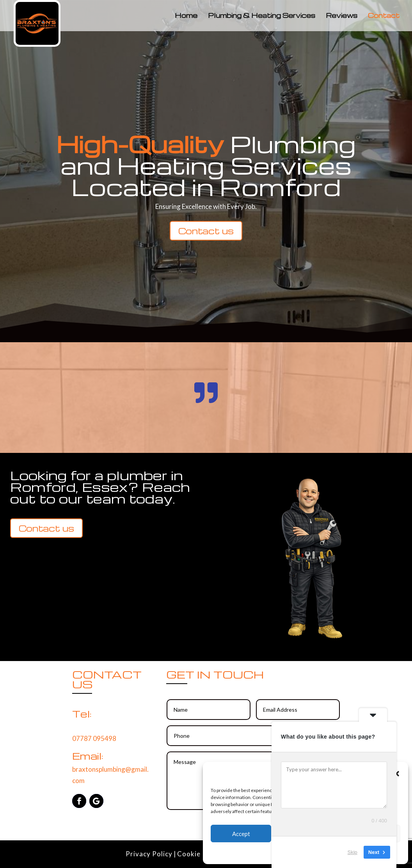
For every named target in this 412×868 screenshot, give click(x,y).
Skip (353, 852)
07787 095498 (94, 738)
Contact (384, 16)
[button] (396, 774)
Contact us (206, 231)
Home (186, 16)
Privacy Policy (149, 854)
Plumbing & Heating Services (262, 16)
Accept (241, 834)
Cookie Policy (200, 854)
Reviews (342, 16)
